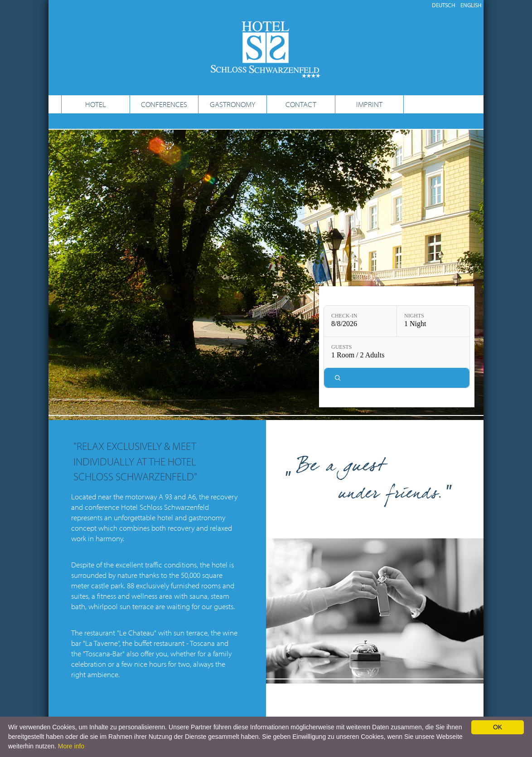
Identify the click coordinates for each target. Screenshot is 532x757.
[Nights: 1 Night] (433, 321)
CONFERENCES (164, 104)
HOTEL (96, 104)
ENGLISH (471, 5)
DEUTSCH (443, 5)
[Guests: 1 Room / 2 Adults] (397, 352)
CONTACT (301, 104)
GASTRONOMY (233, 104)
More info (71, 746)
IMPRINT (369, 104)
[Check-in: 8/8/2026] (360, 321)
